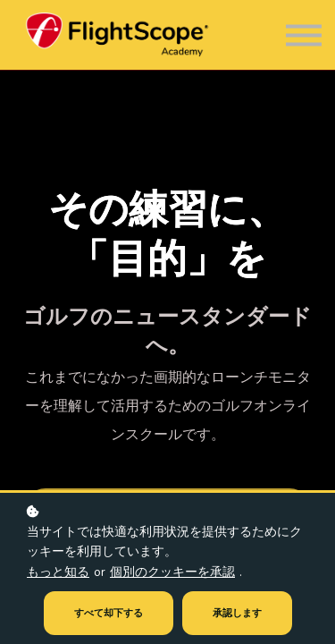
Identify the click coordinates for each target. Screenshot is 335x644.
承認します (237, 613)
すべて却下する (109, 613)
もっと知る (58, 572)
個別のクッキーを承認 (172, 572)
